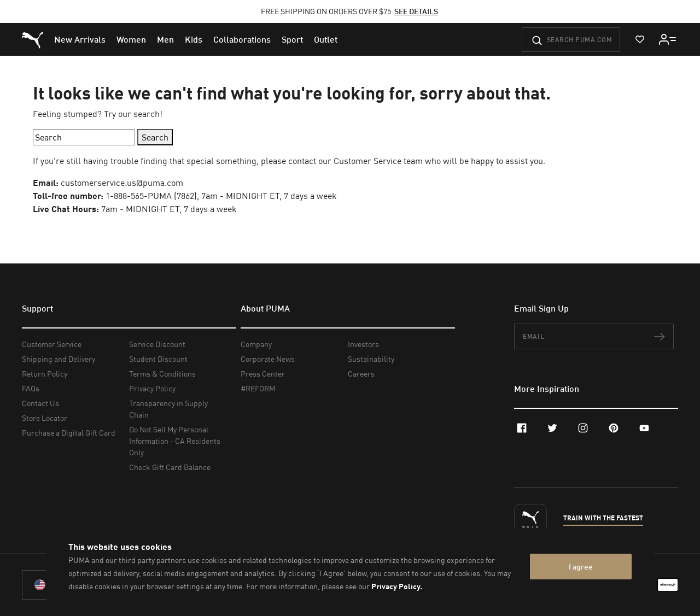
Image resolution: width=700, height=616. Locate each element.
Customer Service (52, 344)
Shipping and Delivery (59, 359)
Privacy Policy (152, 388)
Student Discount (158, 359)
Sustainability (371, 359)
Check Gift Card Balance (170, 467)
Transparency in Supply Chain (168, 409)
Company (256, 344)
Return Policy (45, 374)
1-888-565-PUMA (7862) (151, 196)
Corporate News (268, 359)
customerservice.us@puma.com (122, 183)
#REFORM (258, 388)
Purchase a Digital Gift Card (69, 433)
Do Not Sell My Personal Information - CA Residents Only (175, 441)
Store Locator (45, 418)
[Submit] (537, 40)
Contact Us (40, 403)
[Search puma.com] (571, 40)
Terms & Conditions (162, 374)
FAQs (31, 388)
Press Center (263, 374)
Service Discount (157, 344)
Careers (361, 374)
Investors (363, 344)
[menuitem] (80, 39)
